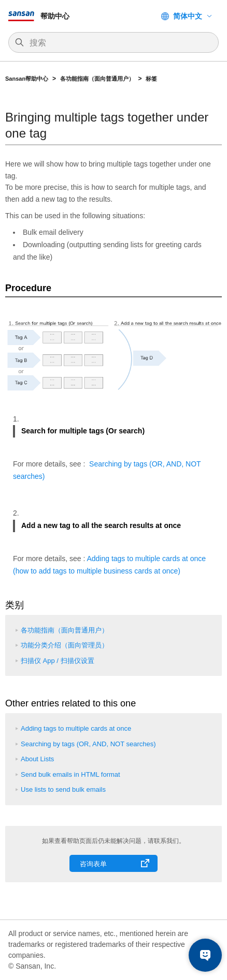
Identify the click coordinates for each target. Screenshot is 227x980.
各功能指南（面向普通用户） (97, 79)
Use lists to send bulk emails (63, 789)
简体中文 (188, 16)
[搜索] (119, 43)
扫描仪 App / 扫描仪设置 (58, 661)
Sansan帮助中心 (27, 79)
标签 (151, 79)
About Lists (37, 759)
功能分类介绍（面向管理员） (65, 645)
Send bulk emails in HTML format (70, 774)
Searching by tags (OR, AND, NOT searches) (88, 744)
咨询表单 (93, 864)
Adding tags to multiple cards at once (76, 728)
